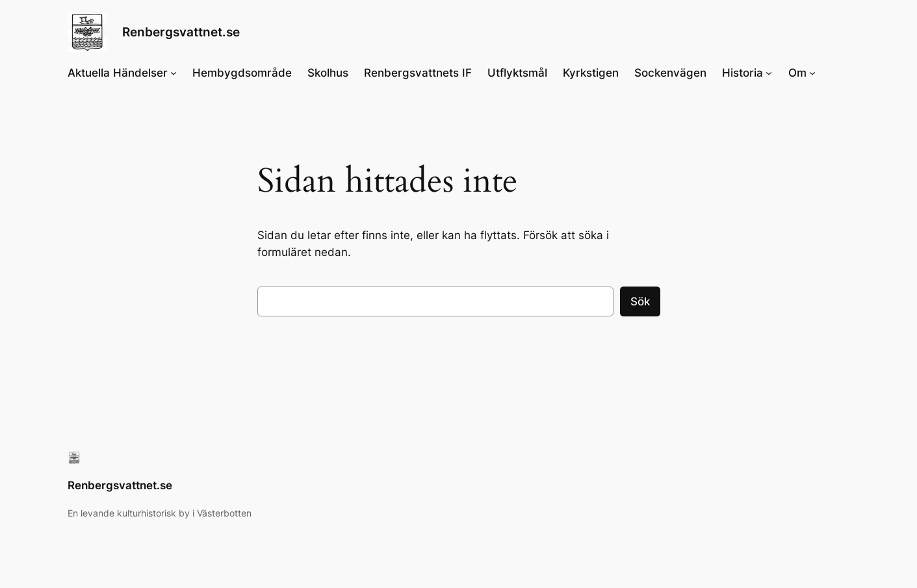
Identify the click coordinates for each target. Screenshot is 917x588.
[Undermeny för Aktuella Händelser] (174, 73)
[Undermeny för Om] (812, 73)
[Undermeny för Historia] (769, 73)
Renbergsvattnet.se (181, 32)
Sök (640, 301)
